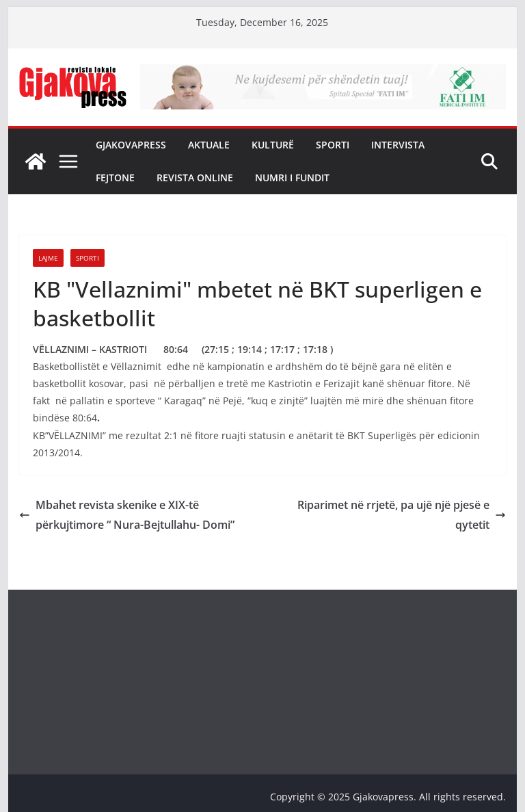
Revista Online (195, 178)
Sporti (333, 145)
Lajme (48, 258)
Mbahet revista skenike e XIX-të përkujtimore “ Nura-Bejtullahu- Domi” (127, 515)
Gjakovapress (131, 145)
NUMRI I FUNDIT (292, 178)
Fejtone (115, 178)
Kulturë (273, 145)
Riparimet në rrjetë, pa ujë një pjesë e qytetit (402, 515)
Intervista (398, 145)
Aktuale (209, 145)
